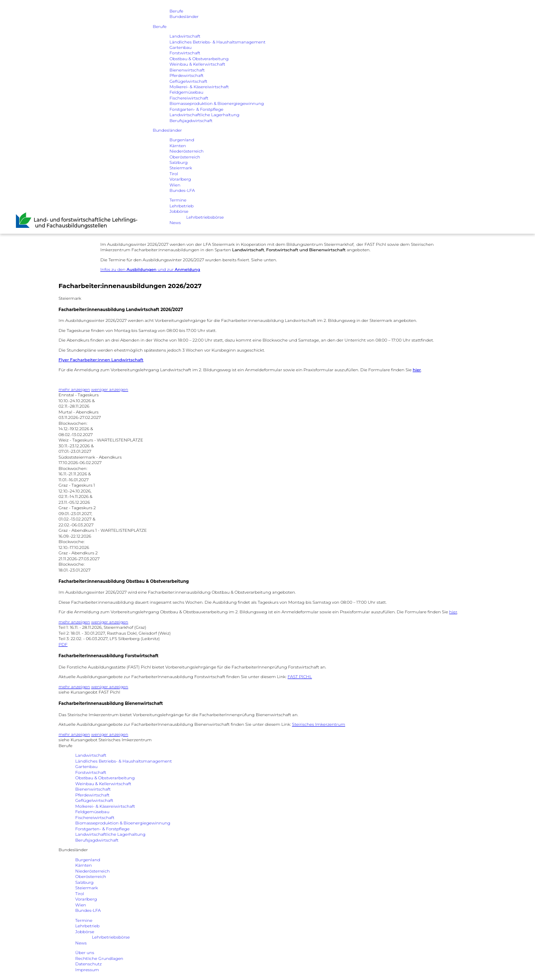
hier (453, 612)
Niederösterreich (186, 152)
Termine (178, 201)
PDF (63, 644)
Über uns (85, 953)
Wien (175, 186)
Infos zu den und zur (150, 269)
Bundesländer (184, 17)
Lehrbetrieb (181, 207)
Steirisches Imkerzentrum (319, 724)
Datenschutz (88, 964)
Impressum (87, 970)
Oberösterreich (185, 158)
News (175, 224)
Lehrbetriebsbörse (205, 218)
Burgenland (182, 141)
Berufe (176, 11)
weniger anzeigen (110, 389)
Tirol (174, 175)
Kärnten (178, 147)
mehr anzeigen (74, 389)
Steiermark (181, 169)
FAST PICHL (300, 677)
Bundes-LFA (182, 192)
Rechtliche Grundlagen (99, 958)
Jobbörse (179, 213)
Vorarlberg (180, 180)
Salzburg (178, 163)
